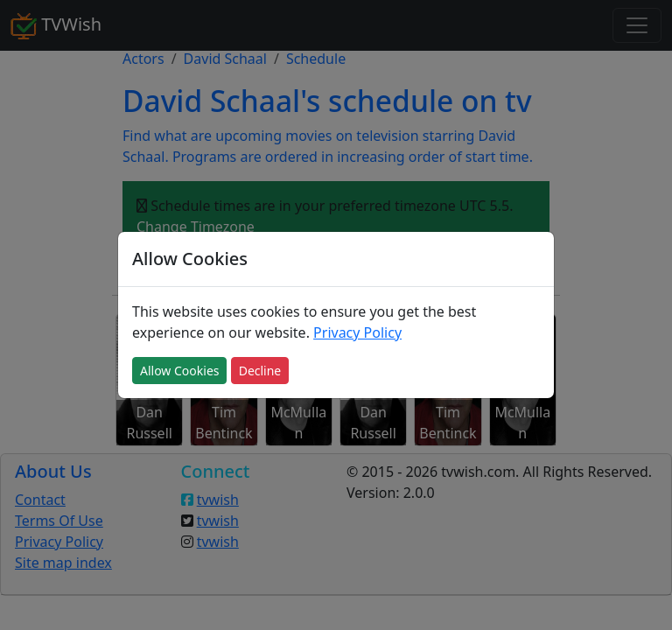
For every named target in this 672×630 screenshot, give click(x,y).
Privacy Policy (357, 332)
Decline (260, 371)
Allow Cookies (179, 371)
